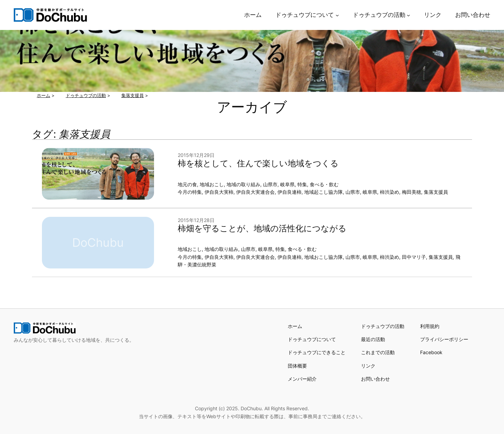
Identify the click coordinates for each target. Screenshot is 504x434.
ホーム (295, 326)
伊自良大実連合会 (255, 192)
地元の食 (187, 184)
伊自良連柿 (289, 192)
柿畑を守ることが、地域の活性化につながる (262, 229)
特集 (302, 184)
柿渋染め (390, 192)
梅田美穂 (412, 192)
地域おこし (212, 184)
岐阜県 (287, 184)
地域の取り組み (243, 184)
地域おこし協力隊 (324, 257)
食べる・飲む (324, 184)
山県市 (270, 184)
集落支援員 (436, 192)
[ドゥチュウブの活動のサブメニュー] (408, 15)
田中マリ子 (414, 257)
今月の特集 (190, 192)
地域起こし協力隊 (324, 192)
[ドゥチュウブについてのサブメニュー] (337, 15)
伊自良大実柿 (219, 192)
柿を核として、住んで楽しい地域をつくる (258, 163)
